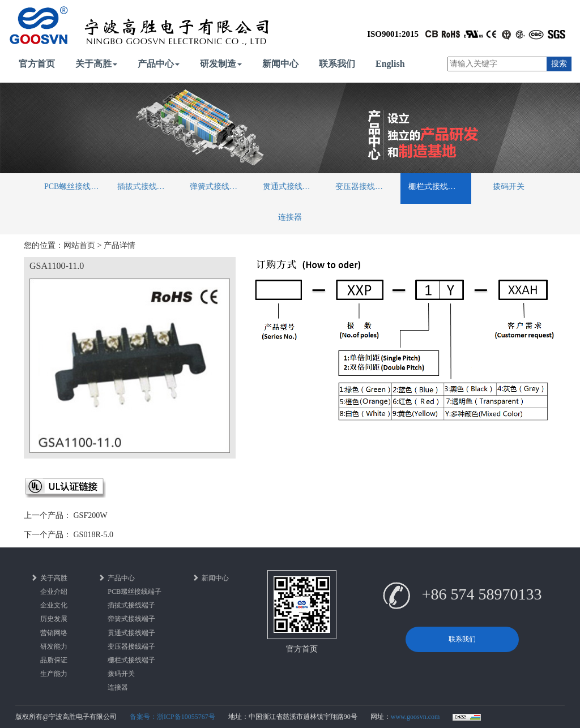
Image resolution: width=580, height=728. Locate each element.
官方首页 (37, 64)
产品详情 (120, 245)
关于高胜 (96, 64)
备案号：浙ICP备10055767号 (172, 717)
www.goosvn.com (415, 717)
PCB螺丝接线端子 (75, 187)
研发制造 (221, 64)
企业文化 (54, 605)
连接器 (290, 217)
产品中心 (159, 64)
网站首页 (79, 245)
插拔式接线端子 (145, 187)
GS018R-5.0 (93, 535)
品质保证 (54, 660)
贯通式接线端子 (291, 187)
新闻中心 (280, 64)
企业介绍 (54, 592)
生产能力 (54, 674)
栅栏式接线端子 (436, 187)
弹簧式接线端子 (217, 187)
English (390, 64)
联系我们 (337, 64)
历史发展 (54, 619)
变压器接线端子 (363, 187)
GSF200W (91, 515)
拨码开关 (509, 187)
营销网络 (54, 633)
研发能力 (54, 646)
